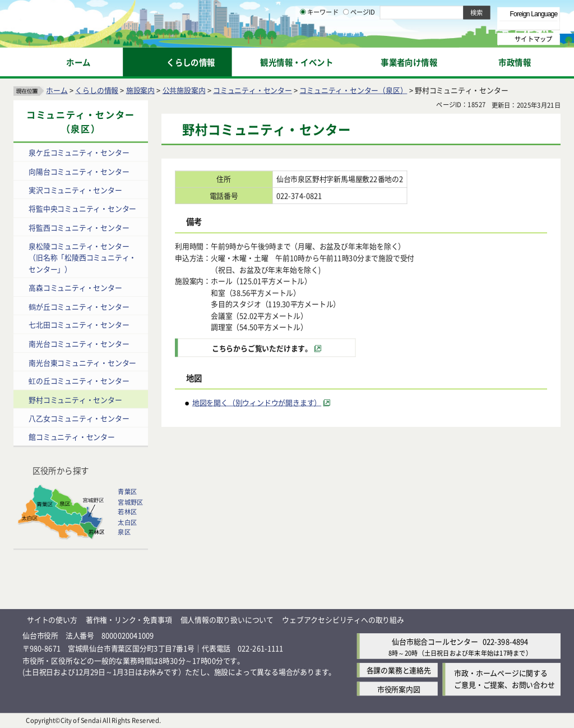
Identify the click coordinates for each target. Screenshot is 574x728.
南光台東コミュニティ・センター (82, 362)
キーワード (319, 39)
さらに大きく (468, 25)
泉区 (124, 532)
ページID (359, 39)
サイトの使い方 (52, 619)
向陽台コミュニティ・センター (79, 171)
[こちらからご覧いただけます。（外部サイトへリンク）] (267, 348)
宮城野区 (130, 502)
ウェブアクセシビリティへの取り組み (343, 619)
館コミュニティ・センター (72, 437)
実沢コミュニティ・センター (75, 190)
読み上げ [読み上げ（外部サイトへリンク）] (369, 11)
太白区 (127, 522)
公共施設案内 (184, 90)
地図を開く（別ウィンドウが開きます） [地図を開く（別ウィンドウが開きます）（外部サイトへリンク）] (257, 402)
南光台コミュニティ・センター (79, 344)
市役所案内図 (399, 689)
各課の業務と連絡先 (399, 671)
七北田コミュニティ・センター (79, 325)
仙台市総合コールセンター (435, 642)
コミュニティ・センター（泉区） (353, 90)
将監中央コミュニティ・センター (82, 209)
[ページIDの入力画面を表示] (346, 39)
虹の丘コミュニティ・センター (79, 381)
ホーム (57, 90)
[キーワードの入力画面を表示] (303, 39)
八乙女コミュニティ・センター (79, 418)
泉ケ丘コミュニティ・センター (79, 153)
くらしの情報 (97, 90)
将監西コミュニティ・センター (79, 227)
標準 (448, 12)
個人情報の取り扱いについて (227, 619)
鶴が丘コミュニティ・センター (79, 307)
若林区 (127, 512)
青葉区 (127, 492)
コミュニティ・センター (253, 90)
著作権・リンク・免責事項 (129, 619)
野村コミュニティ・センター (75, 400)
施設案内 (140, 90)
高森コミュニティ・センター (75, 287)
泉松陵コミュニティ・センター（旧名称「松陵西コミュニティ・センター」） (82, 257)
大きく (432, 25)
